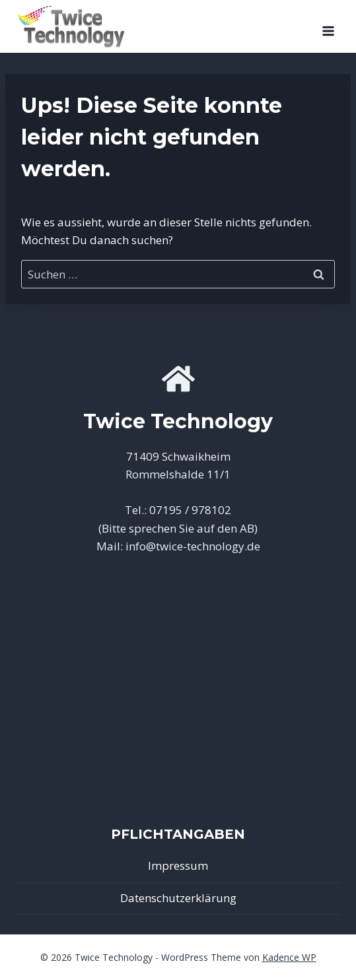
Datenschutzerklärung (178, 898)
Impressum (178, 866)
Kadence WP (289, 957)
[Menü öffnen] (328, 26)
